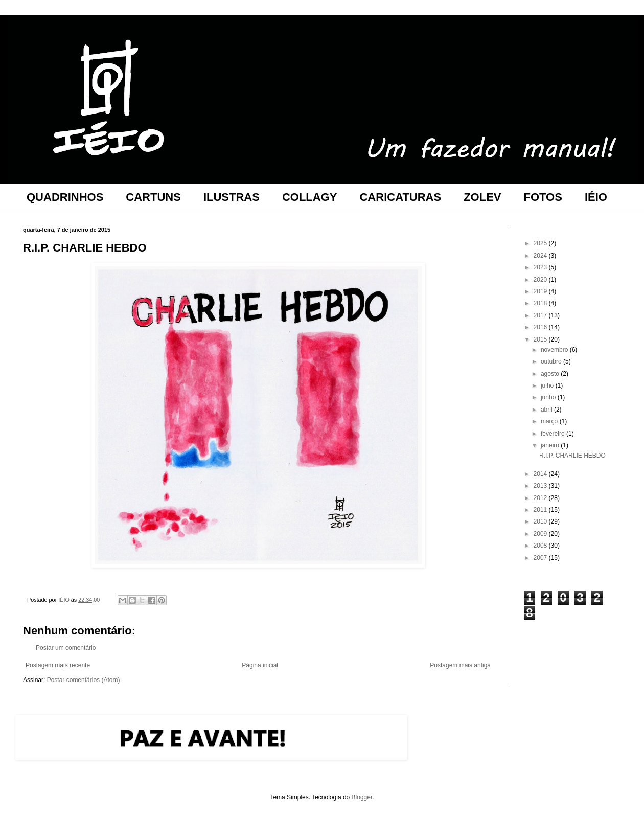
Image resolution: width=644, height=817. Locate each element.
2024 (541, 256)
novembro (555, 350)
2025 (541, 243)
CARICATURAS (400, 197)
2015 (541, 339)
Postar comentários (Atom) (84, 680)
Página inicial (260, 665)
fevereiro (554, 434)
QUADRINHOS (65, 197)
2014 (541, 474)
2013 (541, 486)
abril (547, 410)
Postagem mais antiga (460, 665)
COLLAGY (310, 197)
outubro (552, 361)
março (550, 421)
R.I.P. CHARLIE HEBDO (572, 456)
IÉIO (596, 197)
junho (549, 397)
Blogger (362, 797)
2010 (541, 521)
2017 (541, 315)
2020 (541, 280)
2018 (541, 303)
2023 (541, 267)
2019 (541, 291)
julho (548, 385)
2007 (541, 558)
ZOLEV (482, 197)
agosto (551, 374)
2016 (541, 327)
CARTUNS (153, 197)
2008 (541, 546)
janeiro (551, 445)
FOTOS (543, 197)
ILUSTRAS (232, 197)
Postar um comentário (66, 648)
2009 (541, 534)
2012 (541, 498)
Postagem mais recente (58, 665)
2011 (541, 510)
